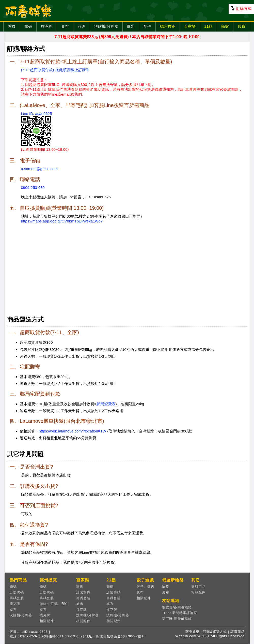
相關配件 (47, 621)
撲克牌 (47, 26)
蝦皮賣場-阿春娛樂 (177, 607)
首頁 (12, 26)
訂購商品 (237, 632)
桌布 (65, 26)
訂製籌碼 (17, 592)
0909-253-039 (33, 188)
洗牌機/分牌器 (106, 26)
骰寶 (242, 26)
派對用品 (198, 587)
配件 (147, 26)
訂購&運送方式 (215, 632)
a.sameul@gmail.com (39, 169)
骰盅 (131, 26)
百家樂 (190, 26)
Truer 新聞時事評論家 (180, 613)
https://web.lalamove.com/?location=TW (73, 431)
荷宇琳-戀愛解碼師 (177, 619)
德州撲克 (168, 26)
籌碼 (28, 26)
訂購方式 (244, 9)
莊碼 (82, 26)
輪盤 (225, 26)
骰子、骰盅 (146, 587)
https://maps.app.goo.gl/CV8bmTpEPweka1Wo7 (62, 221)
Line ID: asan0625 (37, 114)
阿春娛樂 (193, 632)
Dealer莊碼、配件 (54, 604)
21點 (209, 26)
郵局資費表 (106, 404)
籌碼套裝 (17, 598)
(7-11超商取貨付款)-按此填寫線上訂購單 (55, 70)
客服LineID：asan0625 (29, 632)
